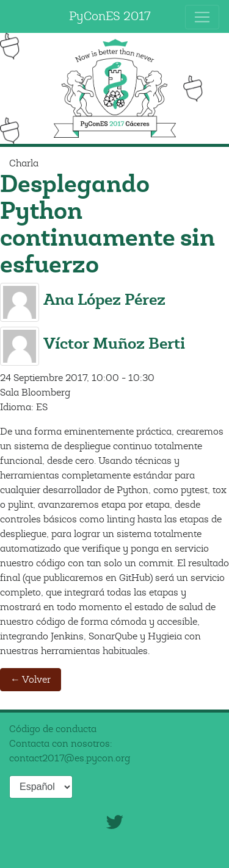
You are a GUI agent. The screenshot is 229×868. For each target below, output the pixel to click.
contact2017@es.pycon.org (70, 758)
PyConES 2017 (110, 16)
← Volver (31, 680)
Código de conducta (53, 729)
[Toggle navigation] (202, 17)
